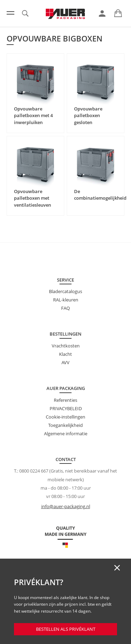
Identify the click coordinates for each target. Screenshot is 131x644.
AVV (65, 362)
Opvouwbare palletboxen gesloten (88, 116)
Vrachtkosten (66, 346)
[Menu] (10, 13)
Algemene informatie (66, 434)
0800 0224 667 (34, 471)
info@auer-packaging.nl (66, 506)
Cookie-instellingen (65, 417)
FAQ (65, 308)
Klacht (65, 354)
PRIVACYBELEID (66, 408)
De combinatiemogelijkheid (100, 195)
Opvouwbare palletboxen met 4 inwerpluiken (33, 116)
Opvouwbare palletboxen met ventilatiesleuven (32, 198)
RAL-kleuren (66, 300)
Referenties (65, 400)
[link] (102, 14)
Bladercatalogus (65, 291)
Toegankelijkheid (65, 425)
